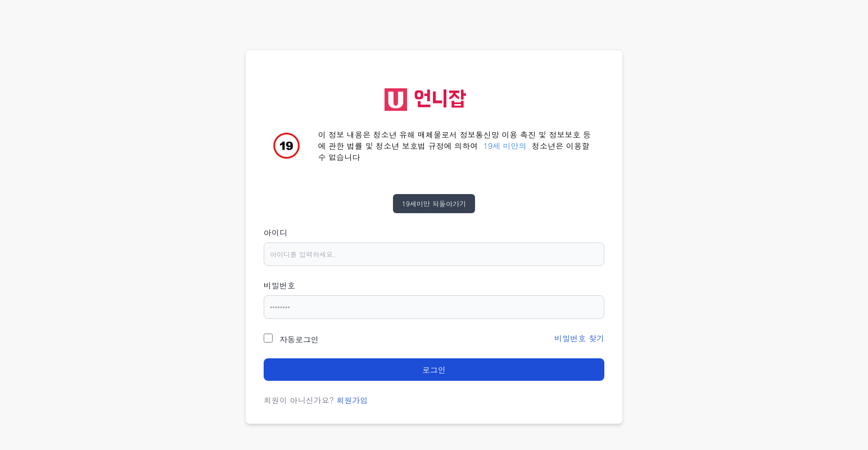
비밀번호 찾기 (579, 338)
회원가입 (352, 400)
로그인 (434, 370)
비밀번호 (279, 285)
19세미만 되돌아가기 (434, 203)
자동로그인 (299, 339)
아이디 (275, 232)
